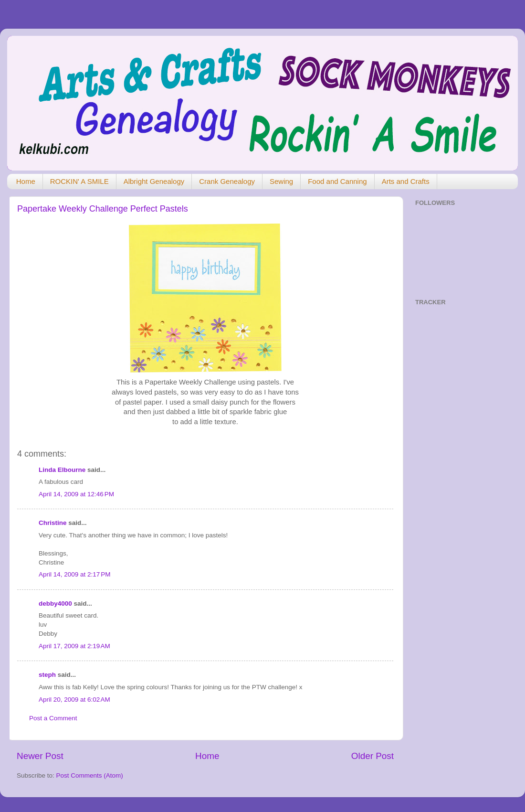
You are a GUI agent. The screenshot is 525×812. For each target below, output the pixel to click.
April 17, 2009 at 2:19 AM (74, 646)
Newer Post (40, 756)
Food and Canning (337, 181)
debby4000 (55, 604)
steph (47, 675)
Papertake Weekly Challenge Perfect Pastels (103, 209)
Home (26, 181)
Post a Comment (53, 718)
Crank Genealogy (227, 181)
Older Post (373, 756)
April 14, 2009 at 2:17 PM (74, 574)
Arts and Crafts (406, 181)
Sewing (281, 181)
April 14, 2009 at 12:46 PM (76, 494)
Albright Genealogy (154, 181)
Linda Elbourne (62, 470)
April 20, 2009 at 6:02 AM (74, 700)
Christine (53, 523)
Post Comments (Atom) (90, 775)
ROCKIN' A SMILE (79, 181)
